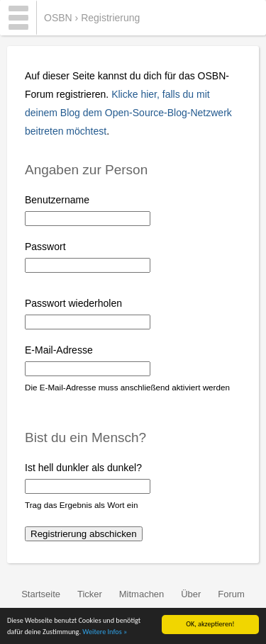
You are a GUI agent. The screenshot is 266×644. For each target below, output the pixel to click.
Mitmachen (142, 594)
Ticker (90, 594)
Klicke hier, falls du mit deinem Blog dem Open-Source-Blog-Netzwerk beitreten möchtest (128, 113)
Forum (231, 594)
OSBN (58, 18)
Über (191, 594)
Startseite (41, 594)
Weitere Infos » (105, 632)
